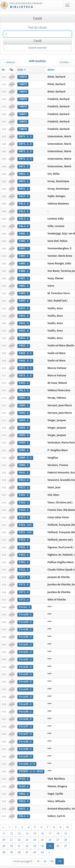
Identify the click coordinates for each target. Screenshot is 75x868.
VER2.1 (24, 402)
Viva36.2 (25, 713)
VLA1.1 (24, 772)
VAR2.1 (24, 284)
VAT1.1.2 (25, 372)
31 (19, 838)
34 (42, 838)
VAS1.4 (24, 328)
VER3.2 (24, 424)
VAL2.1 (24, 210)
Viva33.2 (25, 676)
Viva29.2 (25, 617)
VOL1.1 (24, 809)
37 (66, 838)
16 (42, 826)
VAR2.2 (24, 291)
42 (35, 845)
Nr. (4, 70)
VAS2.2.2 (25, 358)
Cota (21, 70)
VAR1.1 (24, 276)
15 (35, 826)
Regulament (36, 866)
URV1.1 (24, 180)
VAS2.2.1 (25, 350)
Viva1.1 (24, 602)
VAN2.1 (24, 239)
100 (60, 854)
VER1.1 (24, 395)
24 (35, 832)
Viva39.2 (25, 750)
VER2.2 (24, 409)
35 (50, 838)
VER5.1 (24, 446)
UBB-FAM (64, 863)
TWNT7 (23, 114)
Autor (51, 70)
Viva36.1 (25, 705)
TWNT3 (23, 84)
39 (12, 845)
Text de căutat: (37, 27)
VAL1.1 (24, 202)
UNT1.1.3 (25, 151)
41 (27, 845)
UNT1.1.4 (25, 158)
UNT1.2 (24, 165)
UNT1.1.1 (25, 136)
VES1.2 (24, 476)
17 (50, 826)
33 (35, 838)
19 (66, 826)
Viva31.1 (25, 639)
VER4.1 (24, 439)
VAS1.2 (24, 313)
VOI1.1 (24, 794)
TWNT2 (23, 77)
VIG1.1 (24, 543)
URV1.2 (24, 188)
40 (19, 845)
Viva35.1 (25, 698)
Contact (49, 866)
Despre (60, 866)
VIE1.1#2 (25, 528)
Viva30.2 (25, 631)
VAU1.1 (24, 380)
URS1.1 (24, 173)
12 (12, 826)
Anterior (9, 62)
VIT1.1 (24, 572)
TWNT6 (23, 106)
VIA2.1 (24, 498)
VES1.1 (24, 469)
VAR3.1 (24, 299)
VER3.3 (24, 432)
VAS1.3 (24, 321)
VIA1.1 (24, 491)
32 (27, 838)
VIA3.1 (24, 506)
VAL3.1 (24, 217)
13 (19, 826)
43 (42, 845)
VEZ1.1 (24, 483)
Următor (66, 62)
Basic (69, 866)
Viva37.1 (25, 720)
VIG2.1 (24, 550)
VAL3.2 (24, 225)
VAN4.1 (24, 254)
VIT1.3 (24, 587)
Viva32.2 (25, 661)
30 (12, 838)
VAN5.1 (24, 262)
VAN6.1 (24, 269)
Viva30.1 (25, 624)
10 (67, 820)
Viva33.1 (25, 668)
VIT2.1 (24, 594)
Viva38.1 (25, 735)
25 (42, 832)
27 (58, 832)
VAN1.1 (24, 232)
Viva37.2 (25, 727)
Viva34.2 (25, 691)
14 (27, 826)
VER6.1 (24, 461)
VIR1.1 (24, 557)
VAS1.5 (24, 336)
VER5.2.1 (25, 454)
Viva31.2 (25, 646)
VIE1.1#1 (25, 520)
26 (50, 832)
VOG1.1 (24, 787)
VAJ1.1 (24, 195)
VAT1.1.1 (25, 365)
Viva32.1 (25, 654)
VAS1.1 (24, 306)
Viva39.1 (25, 742)
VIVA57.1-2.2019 (31, 764)
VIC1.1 (24, 513)
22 (19, 832)
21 (12, 832)
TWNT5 (23, 99)
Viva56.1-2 (27, 757)
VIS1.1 (24, 565)
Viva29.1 (25, 609)
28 (66, 832)
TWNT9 (23, 128)
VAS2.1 (24, 343)
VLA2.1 (24, 779)
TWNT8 (23, 121)
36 (58, 838)
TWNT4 (23, 91)
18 (58, 826)
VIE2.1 (24, 535)
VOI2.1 (24, 801)
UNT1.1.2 (25, 143)
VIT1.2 (24, 580)
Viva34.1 (25, 683)
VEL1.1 (24, 387)
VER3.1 (24, 417)
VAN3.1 (24, 247)
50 (52, 854)
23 (27, 832)
